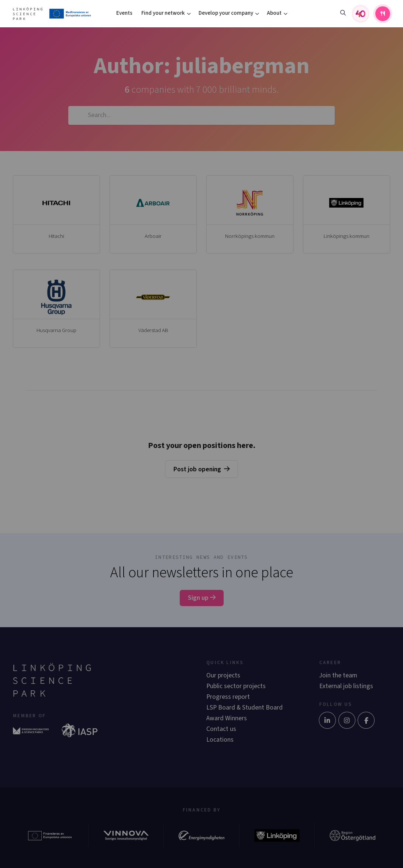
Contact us (221, 729)
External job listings (346, 686)
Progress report (228, 697)
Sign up (202, 598)
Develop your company (226, 13)
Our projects (223, 675)
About (274, 13)
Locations (220, 740)
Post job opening (197, 469)
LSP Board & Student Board (244, 708)
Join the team (338, 675)
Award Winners (227, 718)
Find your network (163, 13)
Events (124, 13)
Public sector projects (236, 686)
